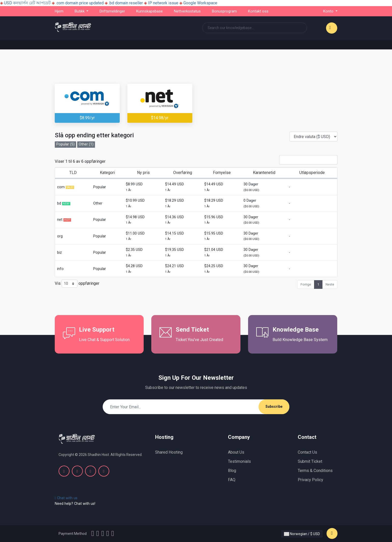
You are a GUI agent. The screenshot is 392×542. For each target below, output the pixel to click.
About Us (236, 452)
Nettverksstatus (187, 11)
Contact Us (307, 452)
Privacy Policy (310, 480)
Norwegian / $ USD (302, 534)
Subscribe (274, 406)
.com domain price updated (80, 3)
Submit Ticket (310, 461)
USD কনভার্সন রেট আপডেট (27, 3)
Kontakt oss (258, 11)
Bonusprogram (224, 11)
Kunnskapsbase (150, 11)
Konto (329, 11)
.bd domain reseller (126, 3)
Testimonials (239, 461)
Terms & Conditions (315, 471)
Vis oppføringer (77, 284)
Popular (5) (65, 144)
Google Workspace (200, 3)
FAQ (232, 480)
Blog (232, 471)
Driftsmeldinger (112, 11)
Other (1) (86, 144)
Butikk (80, 11)
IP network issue (163, 3)
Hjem (59, 11)
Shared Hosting (169, 452)
